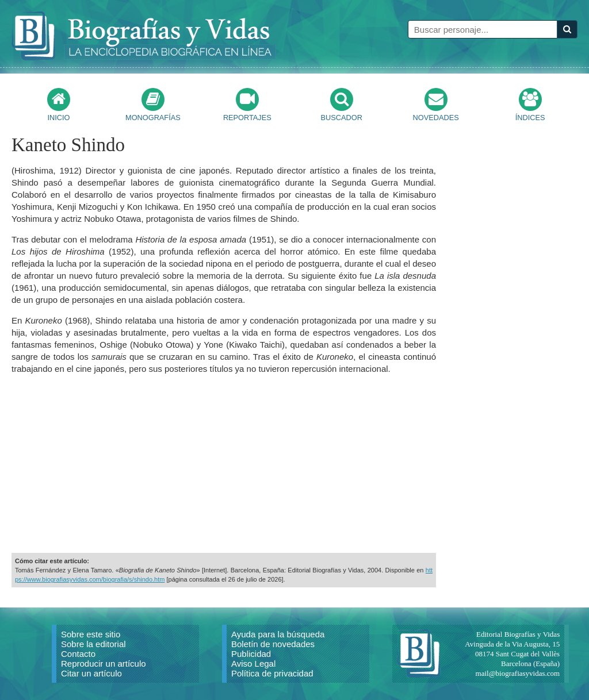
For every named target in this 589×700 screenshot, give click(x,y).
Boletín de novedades (273, 644)
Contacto (78, 654)
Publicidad (251, 654)
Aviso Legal (253, 664)
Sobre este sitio (91, 634)
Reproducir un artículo (104, 664)
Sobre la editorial (93, 644)
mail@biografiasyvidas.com (518, 673)
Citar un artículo (91, 673)
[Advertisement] (224, 464)
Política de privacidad (272, 673)
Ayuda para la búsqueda (278, 634)
